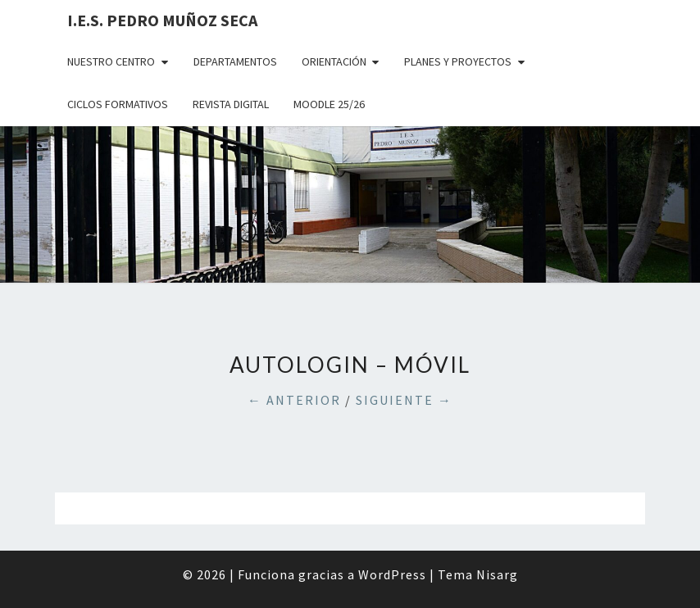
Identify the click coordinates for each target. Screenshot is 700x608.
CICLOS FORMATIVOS (118, 104)
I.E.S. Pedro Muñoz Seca (162, 20)
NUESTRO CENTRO (111, 61)
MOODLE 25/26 (329, 104)
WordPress (392, 574)
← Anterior (294, 400)
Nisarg (497, 574)
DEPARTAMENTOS (235, 61)
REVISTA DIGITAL (231, 104)
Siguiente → (404, 400)
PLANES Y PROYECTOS (458, 61)
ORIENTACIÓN (334, 61)
